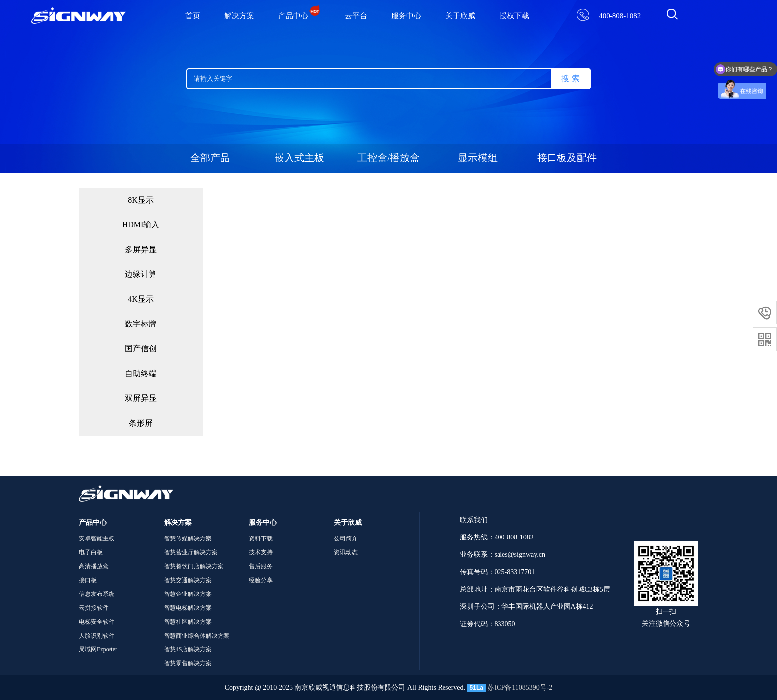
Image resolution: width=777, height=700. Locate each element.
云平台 (356, 16)
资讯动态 (346, 553)
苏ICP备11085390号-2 (520, 688)
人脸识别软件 (97, 636)
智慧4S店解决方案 (188, 650)
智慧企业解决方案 (188, 594)
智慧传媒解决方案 (188, 539)
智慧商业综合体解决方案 (197, 636)
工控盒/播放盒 (388, 158)
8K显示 (141, 200)
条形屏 (141, 423)
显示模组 (478, 158)
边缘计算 (141, 275)
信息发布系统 (97, 594)
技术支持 (261, 553)
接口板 (88, 580)
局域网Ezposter (98, 650)
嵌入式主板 (299, 158)
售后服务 (261, 566)
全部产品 (210, 158)
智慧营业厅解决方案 (191, 553)
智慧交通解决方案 (188, 580)
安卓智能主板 (97, 539)
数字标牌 (141, 324)
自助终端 (141, 374)
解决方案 (239, 16)
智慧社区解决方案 (188, 622)
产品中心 (299, 16)
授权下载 (514, 16)
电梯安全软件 (97, 622)
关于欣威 (460, 16)
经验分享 (261, 580)
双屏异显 (141, 399)
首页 (193, 16)
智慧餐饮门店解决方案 (194, 566)
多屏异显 (141, 250)
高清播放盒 (94, 566)
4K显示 (141, 299)
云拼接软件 (94, 608)
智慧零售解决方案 (188, 664)
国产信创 (141, 349)
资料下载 (261, 539)
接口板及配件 (567, 158)
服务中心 (406, 16)
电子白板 (91, 553)
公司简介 (346, 539)
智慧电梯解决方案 (188, 608)
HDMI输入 (141, 225)
